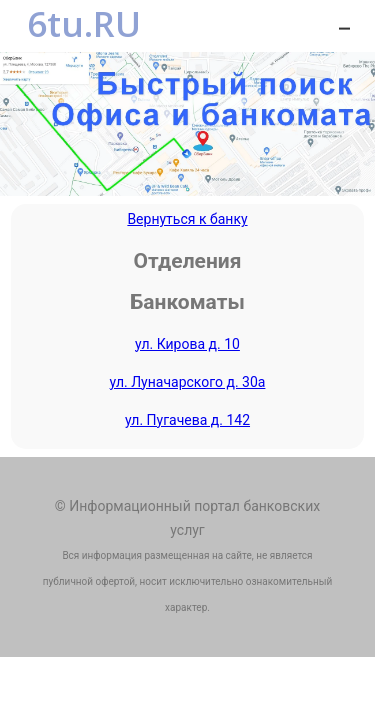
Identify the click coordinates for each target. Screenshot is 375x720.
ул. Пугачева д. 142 (187, 420)
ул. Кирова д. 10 (187, 344)
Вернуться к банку (187, 219)
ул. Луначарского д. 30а (188, 382)
